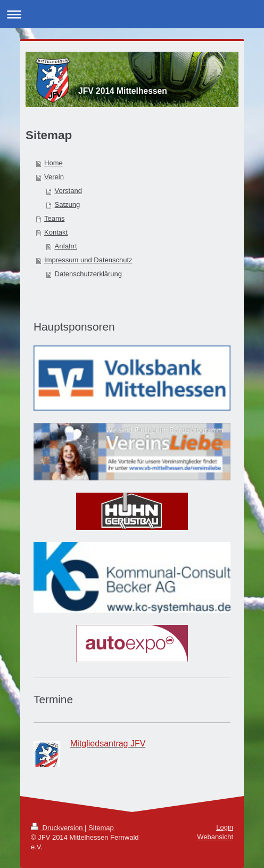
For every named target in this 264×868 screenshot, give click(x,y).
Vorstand (68, 191)
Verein (54, 177)
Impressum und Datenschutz (88, 260)
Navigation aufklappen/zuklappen (132, 14)
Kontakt (56, 232)
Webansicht (215, 837)
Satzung (68, 204)
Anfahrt (66, 246)
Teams (54, 218)
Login (225, 827)
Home (53, 163)
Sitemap (101, 828)
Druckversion (58, 828)
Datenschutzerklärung (88, 274)
